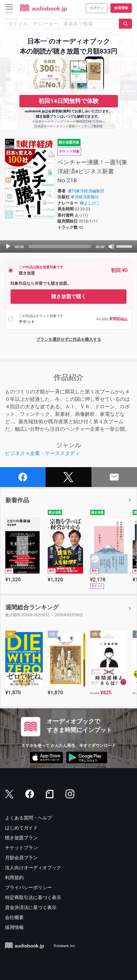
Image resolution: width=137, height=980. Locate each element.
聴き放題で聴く (69, 296)
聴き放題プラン (21, 838)
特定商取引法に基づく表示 (33, 898)
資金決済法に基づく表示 (31, 907)
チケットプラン (21, 848)
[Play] (8, 246)
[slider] (60, 246)
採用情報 (14, 927)
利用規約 (14, 878)
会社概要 (14, 917)
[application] (68, 246)
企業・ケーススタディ (55, 453)
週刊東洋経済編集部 (86, 191)
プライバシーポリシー (28, 888)
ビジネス (15, 453)
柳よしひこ (90, 203)
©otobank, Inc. (65, 946)
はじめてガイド (21, 828)
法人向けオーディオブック (33, 868)
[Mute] (111, 246)
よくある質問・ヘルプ (28, 818)
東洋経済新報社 (85, 197)
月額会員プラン (21, 858)
